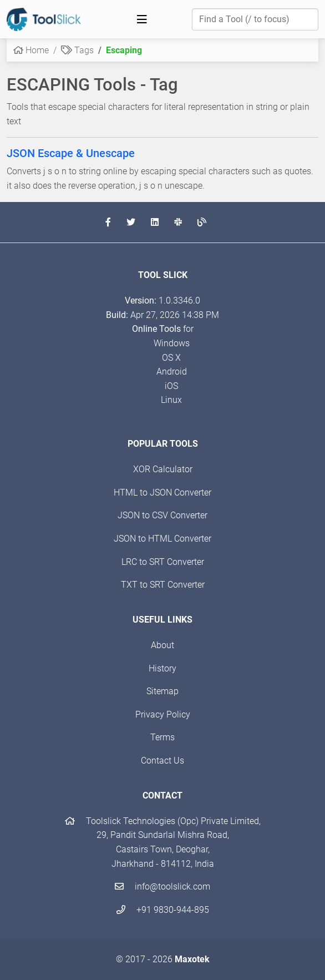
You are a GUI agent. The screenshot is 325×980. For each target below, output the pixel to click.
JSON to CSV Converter (162, 515)
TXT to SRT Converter (163, 585)
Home (31, 50)
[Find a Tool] (255, 19)
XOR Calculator (163, 469)
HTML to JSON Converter (162, 492)
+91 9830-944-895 (163, 910)
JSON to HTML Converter (162, 539)
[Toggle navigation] (142, 19)
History (162, 668)
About (162, 645)
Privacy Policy (163, 714)
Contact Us (162, 761)
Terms (162, 737)
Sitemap (162, 691)
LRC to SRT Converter (163, 562)
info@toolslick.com (162, 886)
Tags (77, 50)
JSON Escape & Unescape (71, 153)
